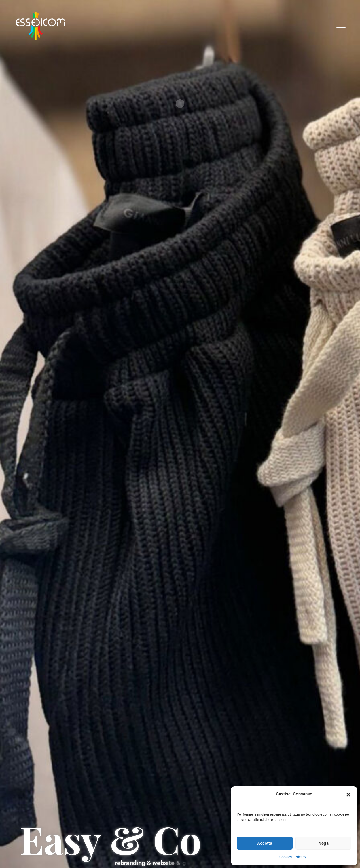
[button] (348, 794)
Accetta (265, 843)
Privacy (300, 857)
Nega (323, 843)
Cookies (286, 857)
